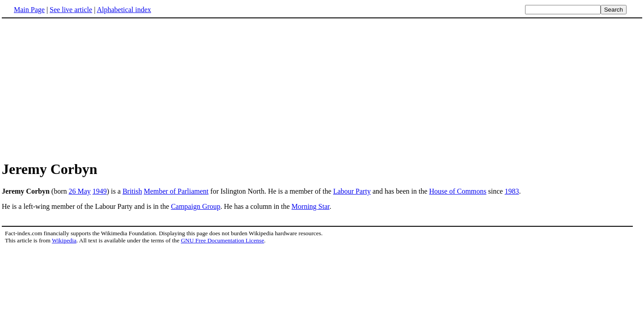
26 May (79, 191)
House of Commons (458, 191)
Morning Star (311, 206)
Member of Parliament (176, 191)
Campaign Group (196, 206)
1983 (512, 191)
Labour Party (352, 191)
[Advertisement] (322, 89)
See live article (71, 10)
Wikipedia (64, 240)
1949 (100, 191)
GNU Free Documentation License (222, 240)
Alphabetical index (124, 10)
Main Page (29, 10)
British (132, 191)
